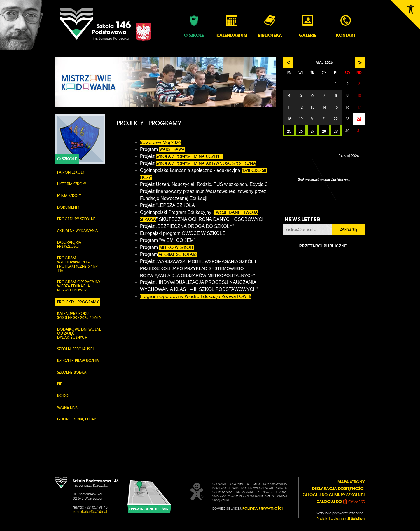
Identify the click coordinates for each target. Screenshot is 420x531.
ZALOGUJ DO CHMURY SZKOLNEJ (334, 495)
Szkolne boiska (72, 372)
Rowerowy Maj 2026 (160, 142)
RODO (63, 396)
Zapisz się (349, 229)
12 (301, 107)
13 (313, 107)
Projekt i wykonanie (341, 519)
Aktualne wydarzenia (77, 231)
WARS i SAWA (172, 149)
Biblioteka (270, 26)
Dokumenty (68, 207)
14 (324, 107)
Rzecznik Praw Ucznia (78, 361)
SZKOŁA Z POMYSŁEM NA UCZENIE (189, 156)
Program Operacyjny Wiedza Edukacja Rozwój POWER (79, 286)
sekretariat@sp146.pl (90, 512)
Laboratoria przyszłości (69, 244)
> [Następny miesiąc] (360, 63)
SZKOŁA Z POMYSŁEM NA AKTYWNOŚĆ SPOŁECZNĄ (206, 163)
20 (312, 119)
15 (336, 107)
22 (336, 119)
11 (289, 107)
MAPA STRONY (351, 482)
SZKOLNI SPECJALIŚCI (75, 349)
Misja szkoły (69, 196)
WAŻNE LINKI (68, 407)
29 (336, 131)
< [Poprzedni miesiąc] (288, 63)
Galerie (308, 26)
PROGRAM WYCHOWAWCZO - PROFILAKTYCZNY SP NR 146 (77, 264)
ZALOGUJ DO (341, 502)
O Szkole (194, 26)
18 (289, 119)
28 (324, 131)
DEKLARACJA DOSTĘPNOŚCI (338, 488)
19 (301, 119)
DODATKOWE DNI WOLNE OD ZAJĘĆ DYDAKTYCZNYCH (79, 333)
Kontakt (346, 26)
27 (313, 131)
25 (289, 131)
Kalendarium (232, 26)
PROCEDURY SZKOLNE (76, 219)
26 (301, 131)
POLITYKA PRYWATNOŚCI (262, 509)
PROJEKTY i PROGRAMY (78, 302)
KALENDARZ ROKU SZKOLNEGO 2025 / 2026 (79, 316)
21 (324, 119)
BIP (60, 384)
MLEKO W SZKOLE (177, 247)
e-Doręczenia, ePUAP (77, 419)
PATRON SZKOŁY (71, 172)
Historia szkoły (72, 184)
